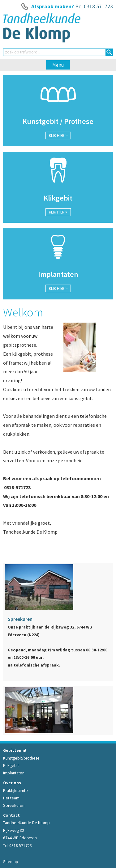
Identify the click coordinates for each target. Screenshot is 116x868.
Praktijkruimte (15, 791)
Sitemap (11, 862)
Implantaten (14, 773)
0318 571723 (98, 6)
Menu (58, 65)
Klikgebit (11, 766)
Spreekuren (14, 805)
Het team (11, 798)
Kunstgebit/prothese (21, 758)
